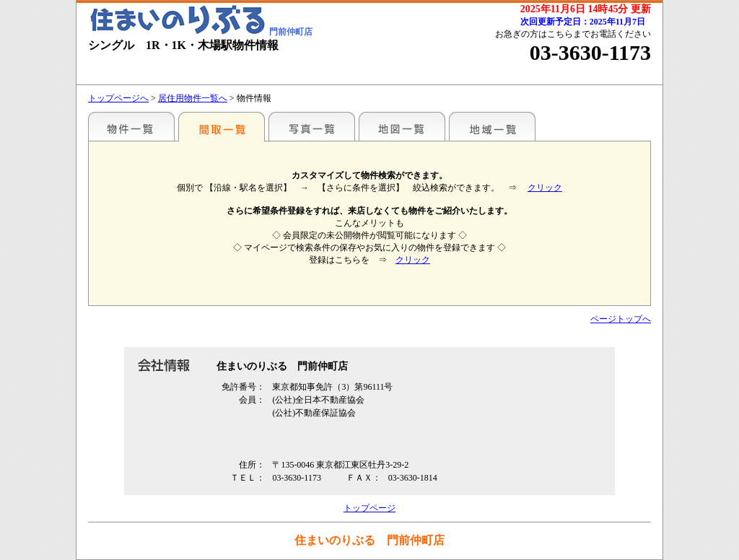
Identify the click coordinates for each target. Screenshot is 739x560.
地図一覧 (402, 126)
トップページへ (118, 98)
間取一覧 (222, 126)
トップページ (369, 508)
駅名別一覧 (131, 126)
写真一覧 (312, 126)
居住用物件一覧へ (193, 98)
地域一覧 (492, 126)
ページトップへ (621, 319)
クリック (545, 188)
